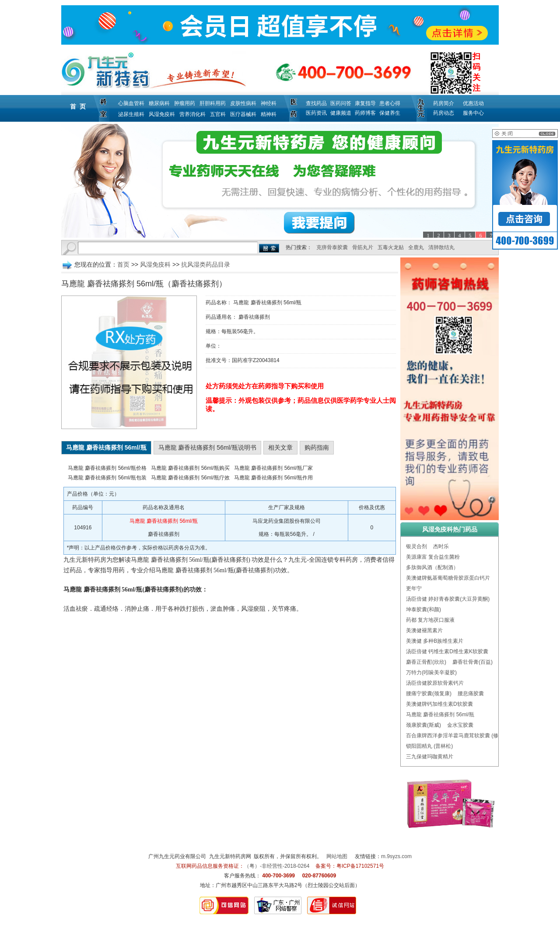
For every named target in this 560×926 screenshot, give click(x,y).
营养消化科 (192, 114)
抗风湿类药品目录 (206, 264)
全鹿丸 (416, 247)
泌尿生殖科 (131, 114)
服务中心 (473, 113)
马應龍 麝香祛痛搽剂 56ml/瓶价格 (107, 468)
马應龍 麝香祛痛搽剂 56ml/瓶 (440, 715)
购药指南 (317, 447)
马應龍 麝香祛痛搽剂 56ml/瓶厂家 (273, 468)
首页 (123, 264)
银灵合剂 (416, 546)
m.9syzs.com (396, 856)
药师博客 (365, 113)
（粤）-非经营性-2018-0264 (277, 866)
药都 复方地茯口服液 (430, 620)
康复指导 (365, 103)
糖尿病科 (159, 103)
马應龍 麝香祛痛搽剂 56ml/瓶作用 (273, 478)
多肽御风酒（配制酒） (432, 567)
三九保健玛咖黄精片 (430, 757)
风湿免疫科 (162, 114)
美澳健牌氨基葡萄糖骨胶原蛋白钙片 (448, 578)
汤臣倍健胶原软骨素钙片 (435, 683)
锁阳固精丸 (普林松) (429, 746)
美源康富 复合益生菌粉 (433, 557)
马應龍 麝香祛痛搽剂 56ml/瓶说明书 (207, 447)
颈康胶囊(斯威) (423, 725)
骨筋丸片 (363, 247)
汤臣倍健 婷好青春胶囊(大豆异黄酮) (448, 599)
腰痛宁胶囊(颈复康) (429, 694)
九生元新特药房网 (230, 856)
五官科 (218, 114)
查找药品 (316, 103)
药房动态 (444, 113)
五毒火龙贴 (391, 247)
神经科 (269, 103)
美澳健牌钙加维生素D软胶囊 (439, 704)
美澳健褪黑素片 (424, 630)
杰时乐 (441, 546)
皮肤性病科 (243, 103)
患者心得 (390, 103)
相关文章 (280, 447)
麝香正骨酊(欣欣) (426, 662)
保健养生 (390, 113)
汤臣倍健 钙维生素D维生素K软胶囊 (447, 651)
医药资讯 (316, 113)
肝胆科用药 (213, 103)
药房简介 (444, 103)
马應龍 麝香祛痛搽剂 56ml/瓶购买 (190, 468)
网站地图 (337, 856)
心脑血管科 (131, 103)
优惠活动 (473, 103)
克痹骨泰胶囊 (332, 247)
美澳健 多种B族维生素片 (435, 641)
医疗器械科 (243, 114)
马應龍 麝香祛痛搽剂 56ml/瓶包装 (107, 478)
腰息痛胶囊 (471, 694)
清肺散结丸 (441, 247)
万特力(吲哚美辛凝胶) (431, 672)
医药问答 (341, 103)
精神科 (269, 114)
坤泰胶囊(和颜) (423, 609)
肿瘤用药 (185, 103)
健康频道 (341, 113)
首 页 (78, 106)
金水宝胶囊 (460, 725)
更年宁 (414, 588)
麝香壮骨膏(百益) (472, 662)
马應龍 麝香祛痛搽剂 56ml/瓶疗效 (190, 478)
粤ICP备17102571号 (360, 866)
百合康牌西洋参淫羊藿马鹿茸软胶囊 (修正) (456, 736)
